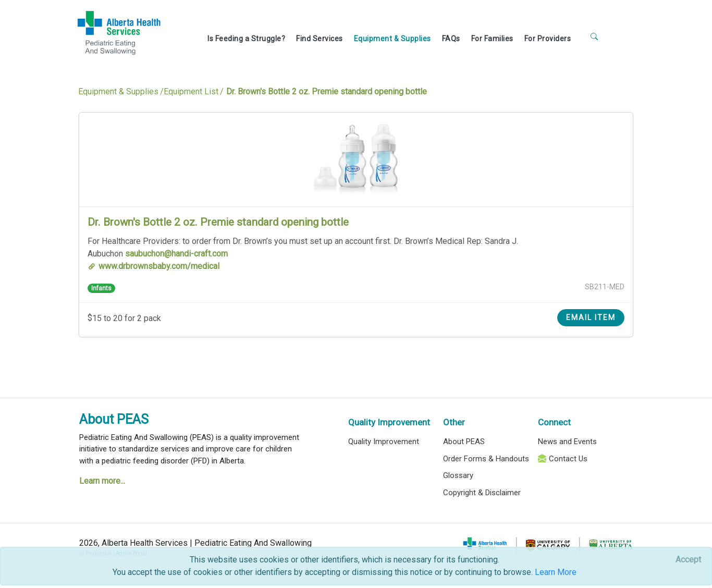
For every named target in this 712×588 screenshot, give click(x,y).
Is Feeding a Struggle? (246, 39)
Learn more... (102, 481)
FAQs (451, 39)
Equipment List (191, 91)
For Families (492, 39)
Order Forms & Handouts (486, 459)
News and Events (567, 442)
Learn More (556, 572)
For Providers (548, 39)
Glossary (458, 475)
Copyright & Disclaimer (482, 493)
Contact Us (568, 459)
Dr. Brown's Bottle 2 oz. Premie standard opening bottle (218, 222)
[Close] (688, 560)
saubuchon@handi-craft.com (176, 254)
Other (454, 422)
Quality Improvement (389, 422)
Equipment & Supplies (392, 39)
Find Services (320, 39)
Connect (554, 422)
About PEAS (114, 419)
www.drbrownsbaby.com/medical (159, 266)
